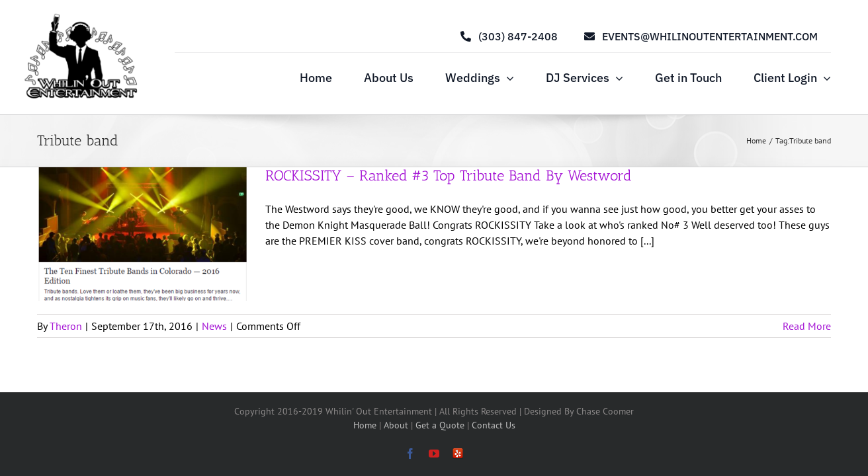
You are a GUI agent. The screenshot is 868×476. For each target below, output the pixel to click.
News (214, 326)
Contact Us (494, 425)
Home (366, 425)
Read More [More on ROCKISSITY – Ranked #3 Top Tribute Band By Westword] (807, 326)
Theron (66, 326)
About (397, 425)
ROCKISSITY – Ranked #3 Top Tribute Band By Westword (449, 176)
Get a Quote (441, 425)
